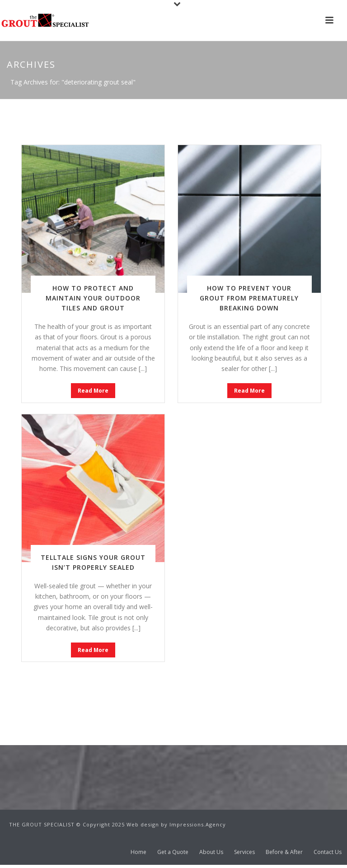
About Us (211, 852)
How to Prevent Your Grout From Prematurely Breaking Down (249, 298)
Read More (93, 391)
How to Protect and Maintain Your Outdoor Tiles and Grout (93, 298)
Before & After (284, 852)
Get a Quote (173, 852)
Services (244, 852)
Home (138, 852)
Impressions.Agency (198, 824)
